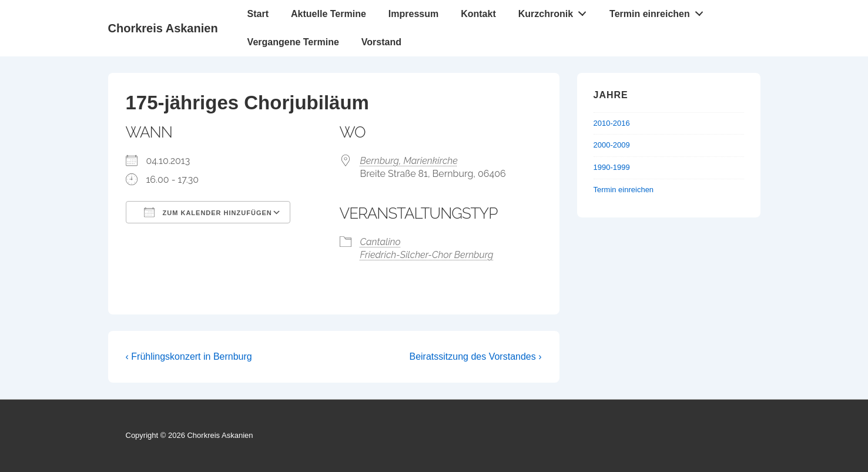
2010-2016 (612, 123)
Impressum (413, 14)
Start (258, 14)
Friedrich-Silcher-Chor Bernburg (427, 255)
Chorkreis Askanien (163, 28)
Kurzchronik (556, 11)
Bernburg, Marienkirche (409, 161)
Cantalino (381, 242)
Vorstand (381, 42)
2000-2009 (612, 145)
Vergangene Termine (293, 42)
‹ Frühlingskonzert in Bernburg (189, 356)
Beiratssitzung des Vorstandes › (475, 356)
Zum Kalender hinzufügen (208, 212)
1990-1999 (612, 167)
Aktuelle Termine (329, 14)
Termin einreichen (659, 11)
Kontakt (478, 14)
